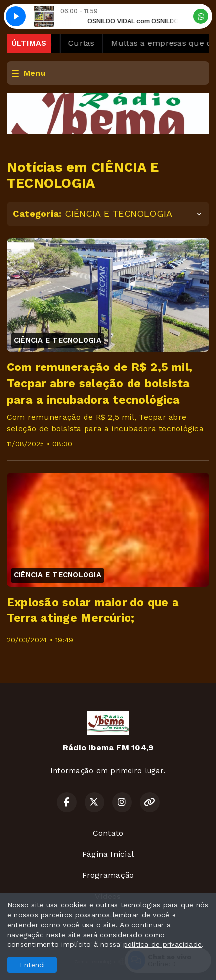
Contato (108, 833)
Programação (108, 875)
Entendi (32, 965)
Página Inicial (108, 854)
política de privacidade (163, 944)
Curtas (86, 43)
